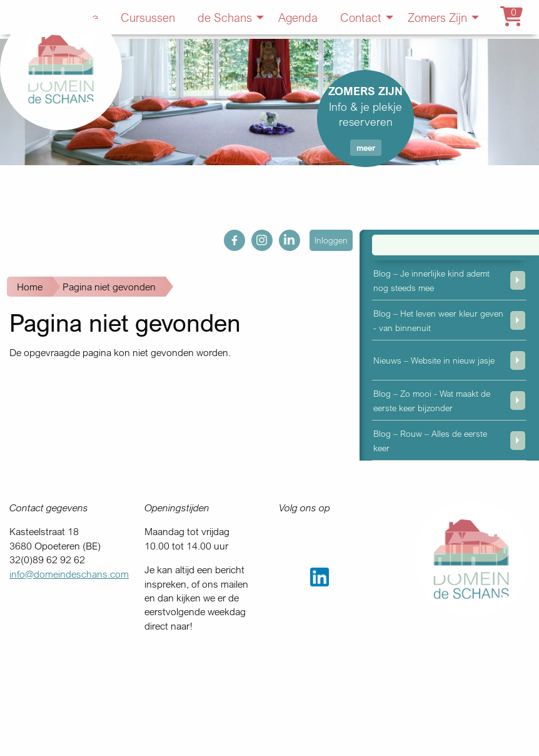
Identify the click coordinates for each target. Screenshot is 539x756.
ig (255, 237)
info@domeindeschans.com (69, 574)
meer (366, 148)
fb (228, 237)
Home (30, 287)
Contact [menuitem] (361, 17)
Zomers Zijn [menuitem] (437, 17)
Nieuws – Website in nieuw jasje (434, 360)
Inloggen (331, 240)
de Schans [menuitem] (225, 17)
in (283, 237)
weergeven (518, 280)
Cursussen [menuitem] (148, 17)
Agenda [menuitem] (298, 17)
